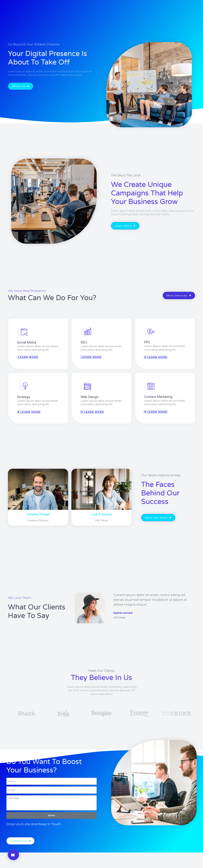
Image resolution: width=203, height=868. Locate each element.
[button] (13, 855)
